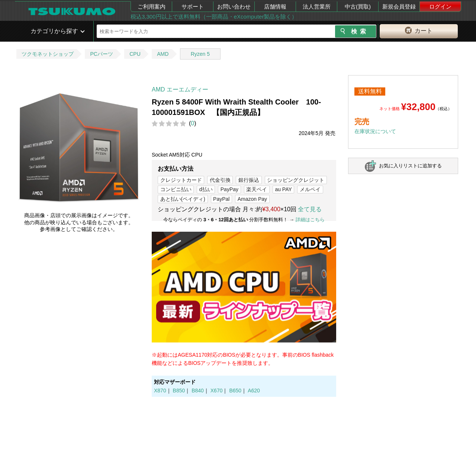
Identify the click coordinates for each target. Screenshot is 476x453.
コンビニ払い (176, 189)
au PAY (283, 189)
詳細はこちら (310, 220)
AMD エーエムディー (180, 89)
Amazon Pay (252, 199)
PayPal (221, 199)
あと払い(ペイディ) (183, 199)
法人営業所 (317, 7)
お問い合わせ (234, 7)
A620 (254, 391)
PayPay (229, 189)
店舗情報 (275, 7)
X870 (160, 391)
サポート (193, 7)
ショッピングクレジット (296, 180)
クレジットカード (181, 180)
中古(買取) (358, 7)
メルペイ (310, 189)
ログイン (440, 7)
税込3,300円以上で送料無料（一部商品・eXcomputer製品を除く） (214, 17)
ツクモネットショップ (48, 54)
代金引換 (220, 180)
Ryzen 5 (200, 54)
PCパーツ (101, 54)
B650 (235, 391)
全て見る (310, 209)
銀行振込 (249, 180)
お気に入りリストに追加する (410, 166)
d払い (206, 189)
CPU (135, 54)
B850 (179, 391)
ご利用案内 (152, 7)
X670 (217, 391)
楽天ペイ (257, 189)
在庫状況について (375, 131)
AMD (163, 54)
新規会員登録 (399, 7)
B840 (198, 391)
